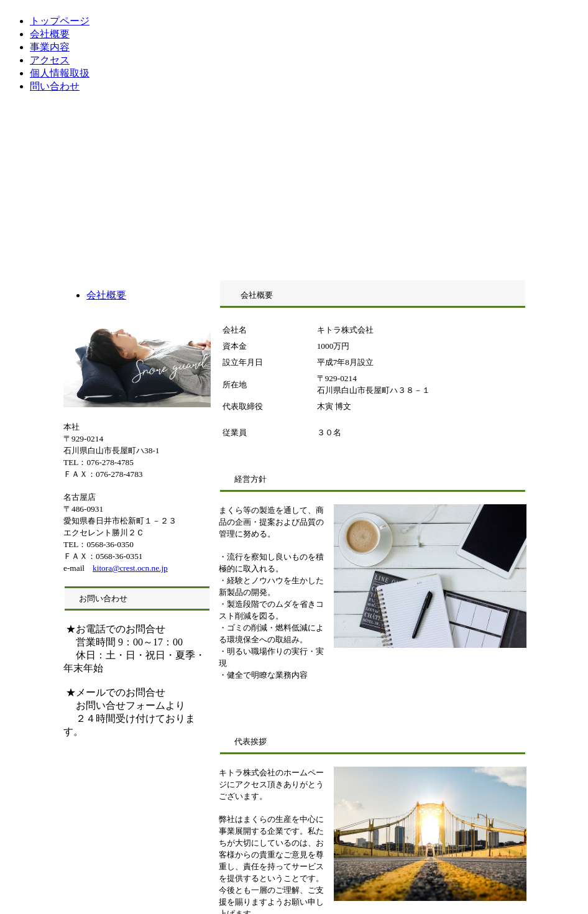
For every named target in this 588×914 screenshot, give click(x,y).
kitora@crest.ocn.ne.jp (130, 568)
